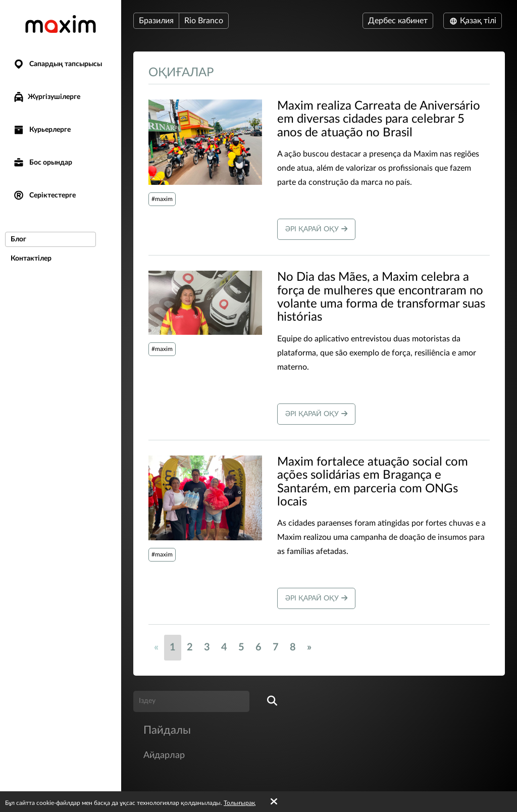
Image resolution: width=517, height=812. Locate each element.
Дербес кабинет (398, 21)
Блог (18, 239)
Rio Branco (204, 21)
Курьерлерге (42, 130)
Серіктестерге (44, 196)
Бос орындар (42, 163)
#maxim (162, 199)
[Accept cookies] (274, 802)
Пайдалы (167, 730)
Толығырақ (240, 803)
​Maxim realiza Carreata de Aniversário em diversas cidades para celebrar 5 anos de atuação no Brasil (379, 119)
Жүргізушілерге (46, 97)
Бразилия (156, 21)
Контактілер (31, 259)
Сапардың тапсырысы (57, 64)
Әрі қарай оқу (316, 229)
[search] (272, 701)
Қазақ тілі (473, 21)
